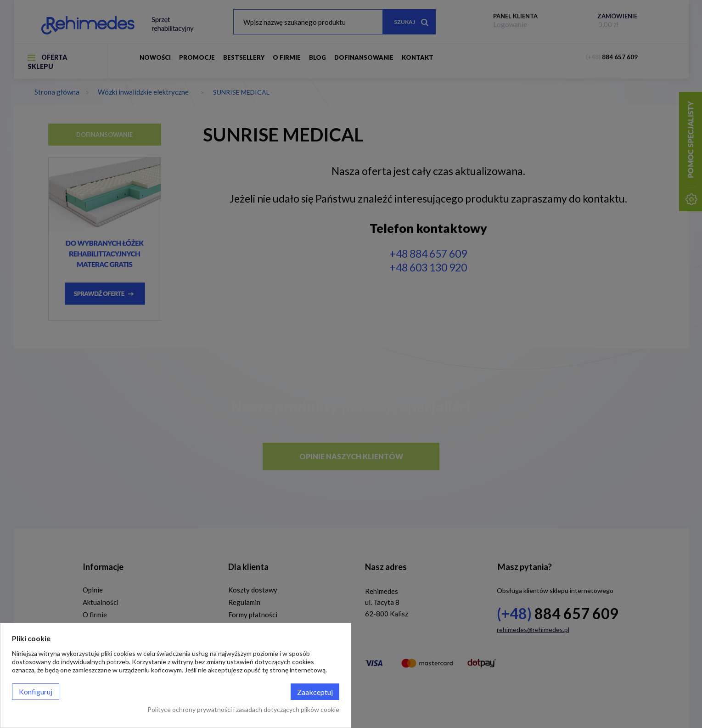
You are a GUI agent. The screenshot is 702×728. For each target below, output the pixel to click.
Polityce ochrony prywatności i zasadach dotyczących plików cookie (243, 709)
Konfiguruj (36, 691)
